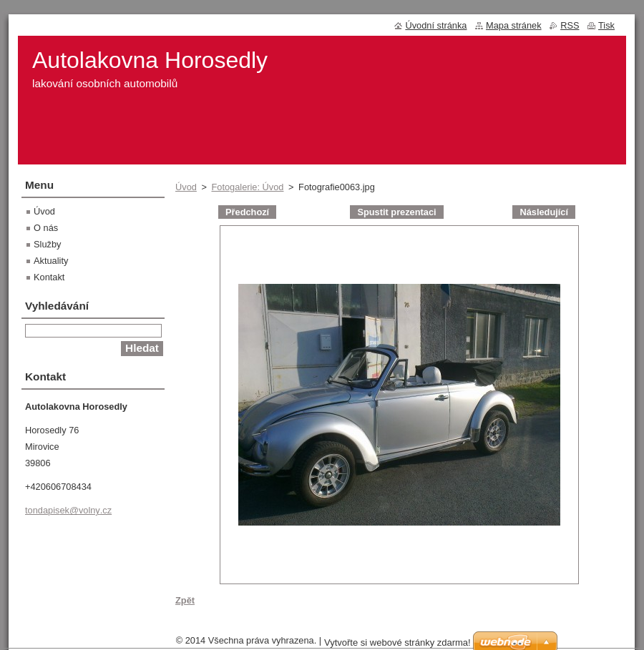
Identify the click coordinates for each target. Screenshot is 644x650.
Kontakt (49, 277)
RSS (570, 25)
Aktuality (51, 261)
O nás (46, 228)
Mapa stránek (514, 25)
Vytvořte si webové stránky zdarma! (397, 642)
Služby (47, 244)
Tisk (606, 25)
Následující (544, 212)
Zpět (185, 600)
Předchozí (247, 212)
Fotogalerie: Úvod (247, 187)
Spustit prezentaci (396, 212)
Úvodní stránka (436, 25)
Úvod (186, 187)
